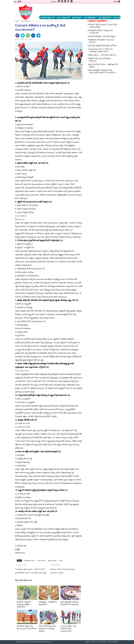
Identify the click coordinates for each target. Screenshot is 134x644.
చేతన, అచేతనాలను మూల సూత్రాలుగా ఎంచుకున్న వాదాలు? (47, 629)
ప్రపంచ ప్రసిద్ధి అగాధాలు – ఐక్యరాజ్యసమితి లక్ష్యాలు (104, 66)
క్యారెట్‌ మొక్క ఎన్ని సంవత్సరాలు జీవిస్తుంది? (100, 60)
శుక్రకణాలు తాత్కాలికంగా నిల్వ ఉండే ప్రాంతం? (102, 41)
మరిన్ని (117, 17)
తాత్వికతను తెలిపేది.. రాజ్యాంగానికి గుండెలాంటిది (101, 32)
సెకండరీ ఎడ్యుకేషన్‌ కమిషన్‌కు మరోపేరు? (103, 46)
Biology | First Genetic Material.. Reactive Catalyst (63, 571)
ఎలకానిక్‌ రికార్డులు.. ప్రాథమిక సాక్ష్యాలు (102, 37)
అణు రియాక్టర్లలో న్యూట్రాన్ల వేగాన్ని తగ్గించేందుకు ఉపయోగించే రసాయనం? (103, 72)
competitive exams (29, 560)
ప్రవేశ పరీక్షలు (77, 17)
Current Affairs (25, 21)
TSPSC (61, 560)
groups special (52, 560)
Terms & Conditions (113, 642)
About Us (88, 642)
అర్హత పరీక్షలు (63, 17)
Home (17, 21)
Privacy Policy (102, 642)
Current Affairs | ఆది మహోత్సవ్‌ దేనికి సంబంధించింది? (68, 629)
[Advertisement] (78, 9)
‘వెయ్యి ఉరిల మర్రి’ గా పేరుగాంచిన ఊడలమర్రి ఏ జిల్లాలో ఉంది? (101, 51)
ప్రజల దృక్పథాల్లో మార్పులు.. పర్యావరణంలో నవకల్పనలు (70, 603)
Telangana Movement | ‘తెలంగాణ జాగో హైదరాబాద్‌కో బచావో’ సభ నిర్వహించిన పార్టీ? (31, 571)
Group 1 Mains (41, 560)
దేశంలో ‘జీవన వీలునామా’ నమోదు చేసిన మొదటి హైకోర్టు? (103, 26)
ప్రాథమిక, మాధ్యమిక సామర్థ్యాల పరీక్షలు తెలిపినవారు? (24, 605)
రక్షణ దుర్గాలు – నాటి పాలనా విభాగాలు (103, 55)
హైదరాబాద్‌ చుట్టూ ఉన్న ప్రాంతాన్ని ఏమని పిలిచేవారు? (27, 628)
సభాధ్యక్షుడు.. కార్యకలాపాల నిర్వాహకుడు (48, 603)
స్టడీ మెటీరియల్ (105, 17)
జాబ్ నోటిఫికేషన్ (90, 17)
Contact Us (94, 642)
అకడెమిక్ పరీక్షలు (47, 17)
